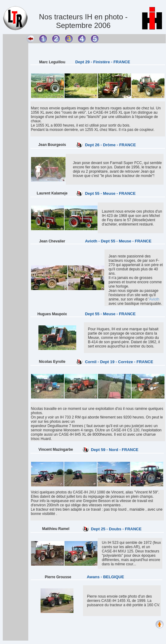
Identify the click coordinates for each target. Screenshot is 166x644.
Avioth (154, 299)
